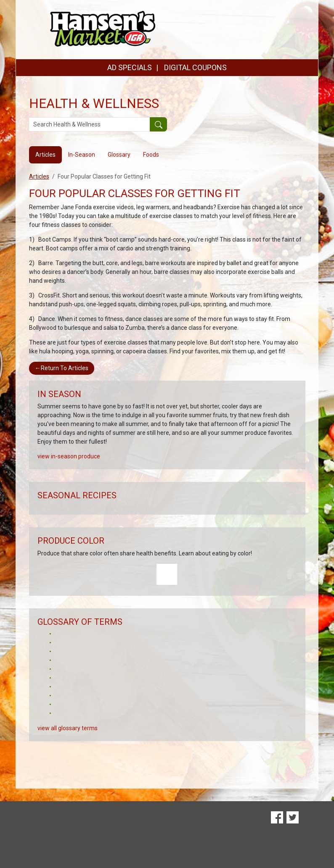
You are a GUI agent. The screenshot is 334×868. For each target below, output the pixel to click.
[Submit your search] (158, 124)
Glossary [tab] (119, 155)
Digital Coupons (35, 820)
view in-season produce (69, 456)
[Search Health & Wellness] (90, 124)
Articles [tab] (45, 155)
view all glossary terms (68, 728)
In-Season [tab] (82, 155)
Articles (39, 176)
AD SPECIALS (130, 67)
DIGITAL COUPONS (195, 67)
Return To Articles (62, 368)
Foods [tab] (151, 155)
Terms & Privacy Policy (284, 840)
